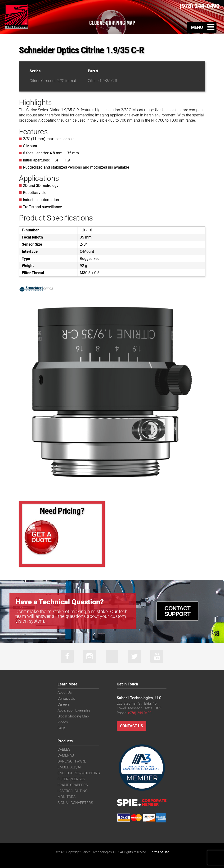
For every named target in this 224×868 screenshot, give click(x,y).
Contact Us (66, 698)
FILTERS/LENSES (71, 779)
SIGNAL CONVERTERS (75, 803)
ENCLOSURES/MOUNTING (79, 773)
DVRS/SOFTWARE (72, 761)
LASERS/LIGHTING (73, 791)
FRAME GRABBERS (73, 785)
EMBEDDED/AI (69, 767)
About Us (65, 693)
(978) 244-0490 (140, 713)
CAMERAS (66, 755)
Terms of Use (160, 852)
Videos (63, 722)
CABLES (64, 749)
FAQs (62, 728)
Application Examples (74, 710)
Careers (64, 704)
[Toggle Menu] (202, 27)
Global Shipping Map (73, 716)
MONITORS (67, 797)
